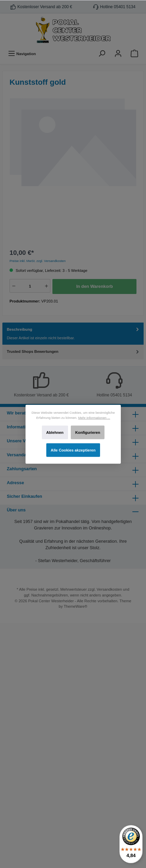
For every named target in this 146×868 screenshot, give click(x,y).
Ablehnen (55, 432)
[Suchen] (102, 54)
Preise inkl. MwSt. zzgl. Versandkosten (38, 261)
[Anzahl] (30, 286)
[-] (14, 286)
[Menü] (22, 54)
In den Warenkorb (95, 286)
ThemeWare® (75, 606)
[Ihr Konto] (118, 54)
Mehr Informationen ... (94, 417)
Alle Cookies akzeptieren (73, 450)
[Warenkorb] (134, 54)
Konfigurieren (88, 432)
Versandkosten (109, 589)
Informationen (21, 427)
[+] (46, 286)
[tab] (73, 334)
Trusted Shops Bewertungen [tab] (74, 352)
